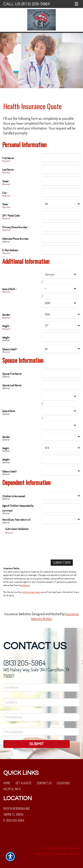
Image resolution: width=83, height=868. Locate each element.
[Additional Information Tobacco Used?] (61, 349)
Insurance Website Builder (65, 854)
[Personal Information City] (61, 192)
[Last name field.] (41, 702)
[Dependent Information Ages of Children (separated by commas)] (61, 508)
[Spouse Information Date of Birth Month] (59, 396)
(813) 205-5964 (25, 663)
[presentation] (39, 543)
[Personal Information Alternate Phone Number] (61, 238)
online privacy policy (32, 592)
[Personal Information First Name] (61, 158)
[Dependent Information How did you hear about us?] (61, 519)
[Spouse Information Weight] (61, 459)
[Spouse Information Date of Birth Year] (59, 425)
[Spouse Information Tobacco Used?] (61, 471)
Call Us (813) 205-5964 (27, 4)
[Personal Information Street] (61, 181)
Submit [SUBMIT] (37, 744)
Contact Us (44, 783)
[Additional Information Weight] (61, 337)
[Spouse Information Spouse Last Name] (61, 385)
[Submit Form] (62, 563)
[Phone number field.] (41, 732)
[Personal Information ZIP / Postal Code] (61, 215)
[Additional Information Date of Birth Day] (59, 289)
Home (7, 783)
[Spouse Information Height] (61, 448)
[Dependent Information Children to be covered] (61, 496)
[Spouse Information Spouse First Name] (61, 373)
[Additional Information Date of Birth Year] (59, 303)
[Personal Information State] (61, 204)
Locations (63, 783)
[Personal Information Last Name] (61, 169)
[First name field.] (41, 688)
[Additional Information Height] (61, 326)
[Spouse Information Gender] (61, 437)
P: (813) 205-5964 (14, 820)
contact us (25, 585)
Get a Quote (24, 783)
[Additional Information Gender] (61, 314)
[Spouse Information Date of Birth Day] (59, 411)
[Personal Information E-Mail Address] (61, 250)
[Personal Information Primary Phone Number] (61, 227)
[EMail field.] (41, 717)
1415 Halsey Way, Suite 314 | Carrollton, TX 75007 (36, 673)
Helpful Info (12, 789)
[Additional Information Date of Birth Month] (59, 274)
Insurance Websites (18, 614)
